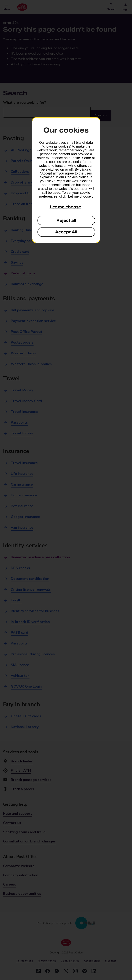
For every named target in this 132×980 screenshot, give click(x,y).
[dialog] (66, 180)
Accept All (66, 232)
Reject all (66, 220)
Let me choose (66, 207)
